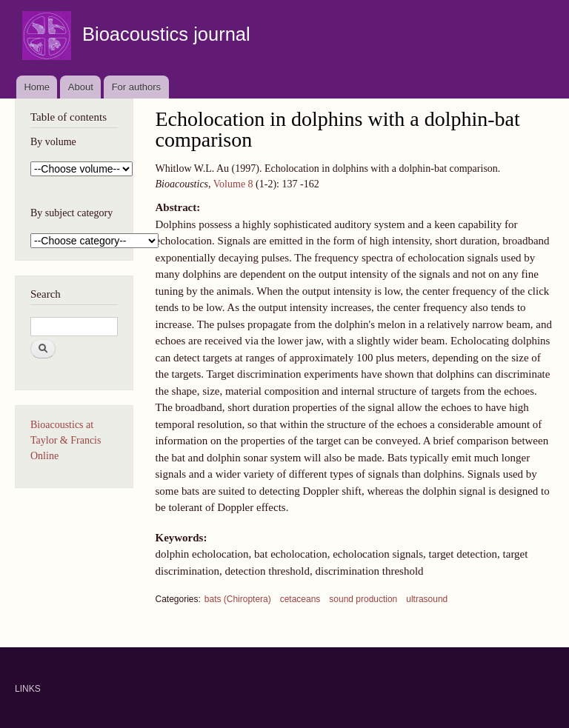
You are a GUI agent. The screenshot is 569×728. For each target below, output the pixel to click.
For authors (136, 87)
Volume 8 (233, 184)
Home (37, 87)
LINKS (28, 689)
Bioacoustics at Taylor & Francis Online (66, 440)
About (81, 87)
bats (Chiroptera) (238, 599)
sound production (363, 599)
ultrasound (427, 599)
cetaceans (300, 599)
